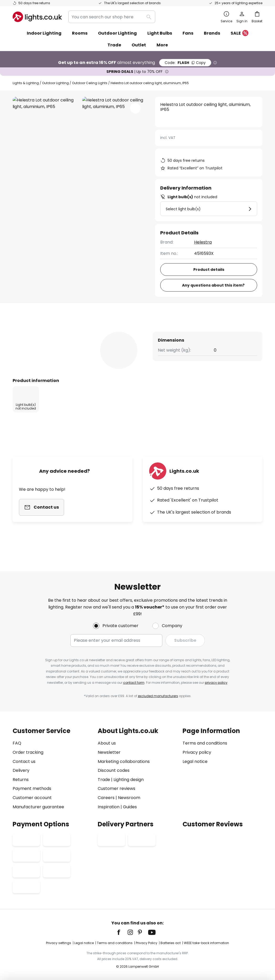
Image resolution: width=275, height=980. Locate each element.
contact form (134, 683)
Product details (103, 331)
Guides (130, 807)
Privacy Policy (147, 943)
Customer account (32, 798)
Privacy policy (197, 752)
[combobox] (112, 17)
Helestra (203, 242)
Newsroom (129, 798)
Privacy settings (59, 943)
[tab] (41, 331)
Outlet (139, 45)
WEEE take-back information (206, 943)
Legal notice (195, 761)
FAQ (17, 743)
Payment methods (32, 788)
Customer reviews (116, 788)
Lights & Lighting (26, 83)
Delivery (21, 770)
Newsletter (109, 752)
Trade (114, 45)
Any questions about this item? (213, 285)
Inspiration (109, 807)
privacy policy (216, 683)
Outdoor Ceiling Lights (90, 83)
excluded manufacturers (158, 696)
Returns (21, 780)
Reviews (150, 331)
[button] (135, 108)
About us (107, 743)
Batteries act (171, 943)
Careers (106, 798)
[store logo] (37, 17)
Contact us (24, 761)
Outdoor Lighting (55, 83)
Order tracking (28, 752)
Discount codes (114, 770)
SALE (240, 33)
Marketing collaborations (124, 761)
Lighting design (129, 780)
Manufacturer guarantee (38, 807)
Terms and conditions (205, 743)
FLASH (185, 63)
